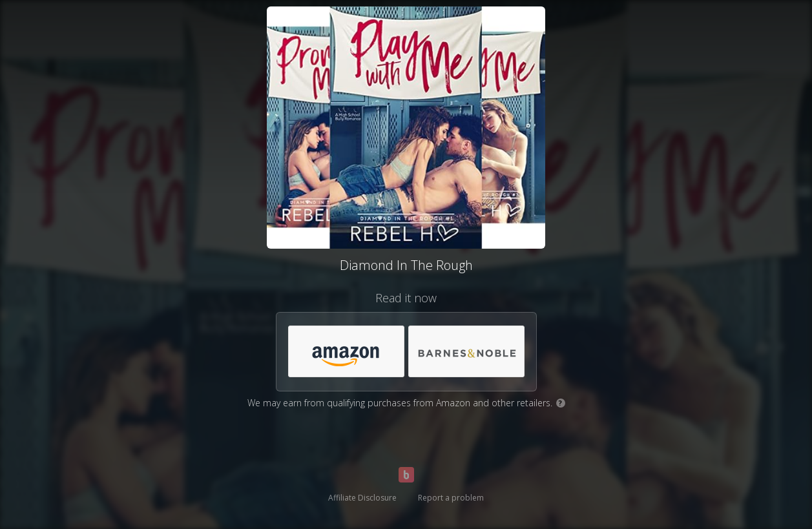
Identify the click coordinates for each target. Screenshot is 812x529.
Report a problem (451, 498)
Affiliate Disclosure (362, 498)
